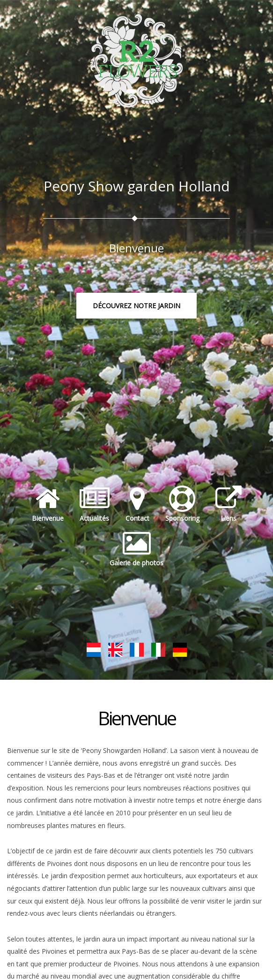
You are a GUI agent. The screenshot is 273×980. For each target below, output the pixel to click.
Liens (229, 504)
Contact (137, 504)
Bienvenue (48, 504)
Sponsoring (182, 504)
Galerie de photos (136, 549)
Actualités (95, 504)
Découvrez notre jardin (136, 306)
